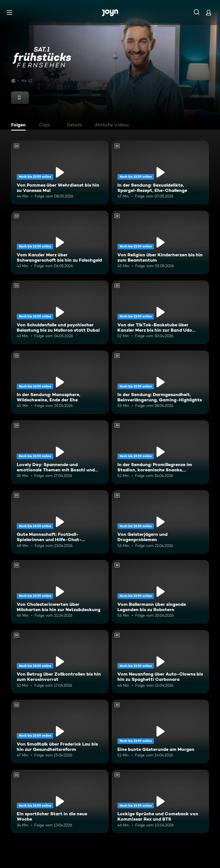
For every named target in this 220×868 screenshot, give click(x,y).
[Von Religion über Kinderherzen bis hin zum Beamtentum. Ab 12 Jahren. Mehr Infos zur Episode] (160, 243)
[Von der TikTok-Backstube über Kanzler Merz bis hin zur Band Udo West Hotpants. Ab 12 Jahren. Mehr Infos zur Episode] (160, 312)
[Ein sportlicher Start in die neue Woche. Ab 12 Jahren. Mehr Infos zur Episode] (60, 801)
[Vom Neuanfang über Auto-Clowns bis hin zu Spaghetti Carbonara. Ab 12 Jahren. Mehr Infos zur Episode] (160, 662)
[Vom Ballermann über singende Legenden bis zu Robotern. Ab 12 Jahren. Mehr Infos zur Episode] (160, 592)
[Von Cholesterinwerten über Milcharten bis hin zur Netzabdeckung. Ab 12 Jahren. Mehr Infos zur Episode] (60, 592)
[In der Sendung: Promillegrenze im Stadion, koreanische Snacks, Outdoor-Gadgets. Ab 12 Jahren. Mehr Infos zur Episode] (160, 452)
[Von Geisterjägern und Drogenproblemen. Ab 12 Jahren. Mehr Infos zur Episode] (160, 522)
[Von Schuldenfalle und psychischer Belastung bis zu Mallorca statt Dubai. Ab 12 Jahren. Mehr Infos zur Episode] (60, 312)
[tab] (20, 126)
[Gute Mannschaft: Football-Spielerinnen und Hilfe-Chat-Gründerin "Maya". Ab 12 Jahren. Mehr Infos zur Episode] (60, 522)
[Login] (209, 12)
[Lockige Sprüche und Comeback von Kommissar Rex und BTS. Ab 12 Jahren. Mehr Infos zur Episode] (160, 801)
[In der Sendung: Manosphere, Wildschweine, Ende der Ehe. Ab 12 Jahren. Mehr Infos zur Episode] (60, 382)
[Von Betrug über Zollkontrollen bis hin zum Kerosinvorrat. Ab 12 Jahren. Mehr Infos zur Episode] (60, 662)
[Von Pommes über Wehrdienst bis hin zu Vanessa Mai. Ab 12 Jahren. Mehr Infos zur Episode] (60, 173)
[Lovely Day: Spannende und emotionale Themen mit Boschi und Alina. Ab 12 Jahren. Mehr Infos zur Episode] (60, 452)
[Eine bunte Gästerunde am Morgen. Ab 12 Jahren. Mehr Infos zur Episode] (160, 731)
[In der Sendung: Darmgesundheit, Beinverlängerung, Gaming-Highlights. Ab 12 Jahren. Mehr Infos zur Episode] (160, 382)
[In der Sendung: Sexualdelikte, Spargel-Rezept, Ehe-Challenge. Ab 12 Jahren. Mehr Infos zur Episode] (160, 173)
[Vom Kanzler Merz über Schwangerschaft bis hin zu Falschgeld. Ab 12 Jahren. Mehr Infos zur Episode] (60, 243)
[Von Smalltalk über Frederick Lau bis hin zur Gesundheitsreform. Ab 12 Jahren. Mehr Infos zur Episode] (60, 731)
